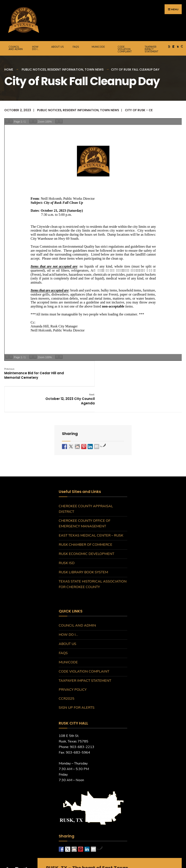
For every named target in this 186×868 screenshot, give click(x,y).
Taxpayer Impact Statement (151, 49)
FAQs (76, 47)
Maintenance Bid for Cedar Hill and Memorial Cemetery (34, 373)
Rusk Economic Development (86, 527)
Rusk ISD (67, 537)
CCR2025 (67, 672)
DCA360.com (129, 859)
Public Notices (34, 69)
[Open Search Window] (182, 46)
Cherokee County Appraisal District (86, 482)
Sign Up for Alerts (77, 681)
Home (9, 69)
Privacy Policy (73, 663)
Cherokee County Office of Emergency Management (85, 497)
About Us (57, 47)
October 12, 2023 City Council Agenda (157, 373)
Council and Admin (16, 48)
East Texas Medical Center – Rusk (91, 509)
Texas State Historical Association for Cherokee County (93, 558)
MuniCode (98, 47)
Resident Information (65, 69)
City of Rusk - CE (139, 110)
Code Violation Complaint (125, 49)
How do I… (36, 48)
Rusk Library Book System (83, 546)
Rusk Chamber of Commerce (85, 518)
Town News (94, 69)
